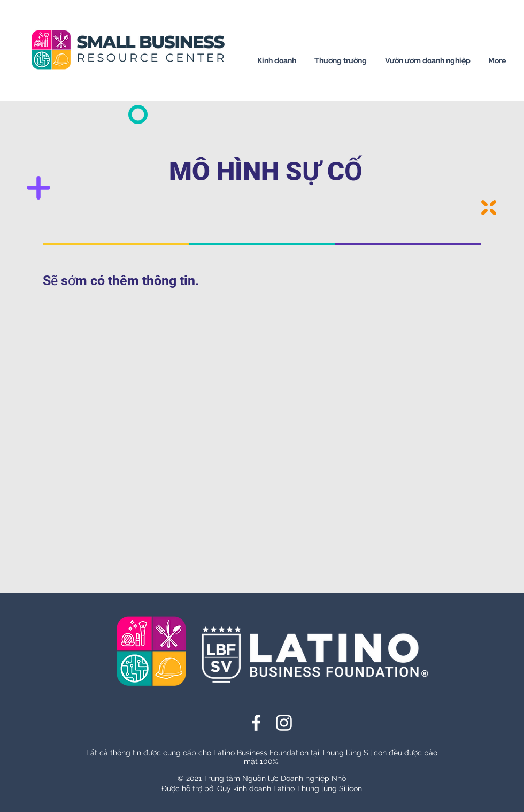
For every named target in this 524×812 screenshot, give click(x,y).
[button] (277, 61)
